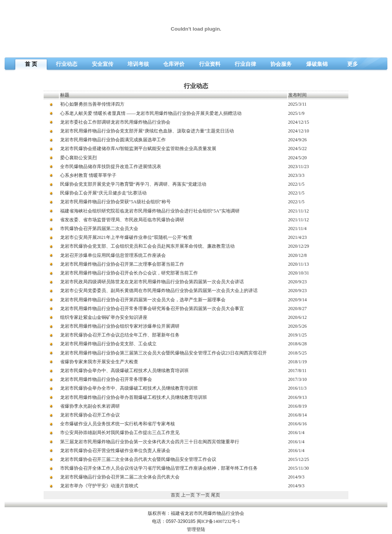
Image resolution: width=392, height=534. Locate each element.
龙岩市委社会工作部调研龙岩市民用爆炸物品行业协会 (115, 122)
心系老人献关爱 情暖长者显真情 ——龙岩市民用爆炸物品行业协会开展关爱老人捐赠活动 (151, 113)
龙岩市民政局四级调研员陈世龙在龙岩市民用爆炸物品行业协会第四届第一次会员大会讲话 (152, 282)
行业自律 (245, 64)
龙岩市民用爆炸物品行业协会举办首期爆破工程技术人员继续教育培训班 (134, 397)
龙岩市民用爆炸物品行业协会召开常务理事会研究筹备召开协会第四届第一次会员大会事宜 (152, 309)
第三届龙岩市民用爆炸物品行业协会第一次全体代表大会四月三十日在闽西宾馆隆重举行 (150, 442)
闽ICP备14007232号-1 (218, 521)
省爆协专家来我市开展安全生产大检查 (99, 362)
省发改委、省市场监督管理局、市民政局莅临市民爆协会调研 (122, 220)
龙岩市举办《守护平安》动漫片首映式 (99, 486)
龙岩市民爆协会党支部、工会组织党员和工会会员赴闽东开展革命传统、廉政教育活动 (147, 246)
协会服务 (281, 64)
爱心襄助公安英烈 (78, 158)
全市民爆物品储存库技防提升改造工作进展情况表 (111, 167)
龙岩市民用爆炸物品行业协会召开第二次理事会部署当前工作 (122, 264)
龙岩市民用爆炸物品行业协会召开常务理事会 (106, 379)
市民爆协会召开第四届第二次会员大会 (99, 229)
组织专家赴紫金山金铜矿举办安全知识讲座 (104, 317)
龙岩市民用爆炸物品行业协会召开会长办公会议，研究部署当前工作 (129, 273)
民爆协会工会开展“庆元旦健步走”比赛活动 (104, 193)
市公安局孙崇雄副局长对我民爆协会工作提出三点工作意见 (120, 433)
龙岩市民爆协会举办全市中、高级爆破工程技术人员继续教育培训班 (129, 388)
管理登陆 (196, 529)
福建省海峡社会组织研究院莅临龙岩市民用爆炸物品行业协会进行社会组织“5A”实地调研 (150, 211)
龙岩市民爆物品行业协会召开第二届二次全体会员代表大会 (120, 477)
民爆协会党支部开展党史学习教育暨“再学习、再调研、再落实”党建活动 (133, 184)
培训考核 (138, 64)
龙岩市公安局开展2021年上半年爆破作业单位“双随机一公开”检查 (127, 237)
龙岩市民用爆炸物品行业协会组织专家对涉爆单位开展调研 (120, 326)
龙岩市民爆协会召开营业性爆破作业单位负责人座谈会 (115, 451)
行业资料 (210, 64)
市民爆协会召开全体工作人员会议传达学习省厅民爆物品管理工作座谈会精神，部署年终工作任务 (159, 468)
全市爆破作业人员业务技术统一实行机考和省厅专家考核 (118, 424)
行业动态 (67, 64)
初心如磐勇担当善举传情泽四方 (92, 104)
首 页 (31, 64)
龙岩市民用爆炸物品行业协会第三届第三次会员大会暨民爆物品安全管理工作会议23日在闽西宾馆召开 (163, 353)
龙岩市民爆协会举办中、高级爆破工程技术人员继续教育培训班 (124, 371)
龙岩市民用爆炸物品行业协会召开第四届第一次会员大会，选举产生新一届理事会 (143, 300)
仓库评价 (174, 64)
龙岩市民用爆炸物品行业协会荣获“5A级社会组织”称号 (115, 202)
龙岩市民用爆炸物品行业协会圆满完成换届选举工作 (113, 140)
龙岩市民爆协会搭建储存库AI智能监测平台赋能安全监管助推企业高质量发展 (138, 149)
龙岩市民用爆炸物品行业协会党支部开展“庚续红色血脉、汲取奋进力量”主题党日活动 (147, 131)
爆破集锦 (317, 64)
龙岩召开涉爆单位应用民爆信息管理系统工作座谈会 (113, 255)
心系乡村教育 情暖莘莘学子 (88, 175)
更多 (353, 64)
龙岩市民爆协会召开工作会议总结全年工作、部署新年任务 (120, 335)
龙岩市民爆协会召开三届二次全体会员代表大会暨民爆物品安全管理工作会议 (138, 459)
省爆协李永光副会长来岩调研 (90, 406)
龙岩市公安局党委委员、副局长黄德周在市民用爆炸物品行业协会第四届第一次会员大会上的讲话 (159, 291)
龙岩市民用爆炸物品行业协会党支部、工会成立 (108, 344)
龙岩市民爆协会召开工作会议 (90, 415)
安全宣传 (103, 64)
